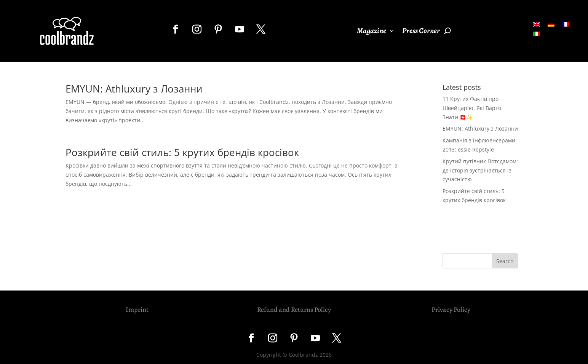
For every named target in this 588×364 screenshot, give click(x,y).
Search (505, 261)
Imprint (137, 310)
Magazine (371, 32)
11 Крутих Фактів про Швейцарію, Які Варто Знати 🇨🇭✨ (472, 108)
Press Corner (421, 32)
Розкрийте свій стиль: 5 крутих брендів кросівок (182, 152)
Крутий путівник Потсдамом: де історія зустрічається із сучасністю (480, 170)
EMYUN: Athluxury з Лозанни (134, 89)
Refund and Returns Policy (294, 310)
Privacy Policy (451, 310)
